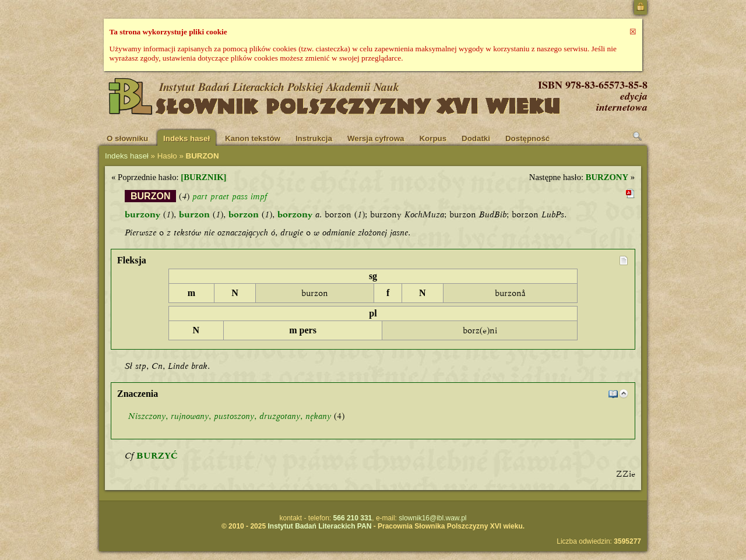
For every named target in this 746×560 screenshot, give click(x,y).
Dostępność (527, 138)
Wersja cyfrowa (376, 138)
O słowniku (127, 138)
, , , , (230, 416)
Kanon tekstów (253, 138)
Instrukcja (314, 138)
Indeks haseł (186, 138)
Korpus (433, 138)
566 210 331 (353, 518)
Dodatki (476, 138)
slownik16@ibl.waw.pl (432, 518)
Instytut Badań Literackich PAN (319, 526)
